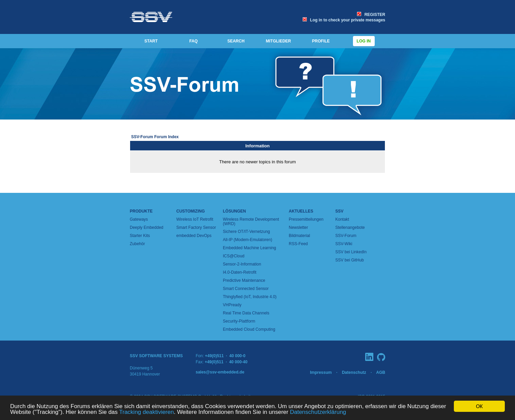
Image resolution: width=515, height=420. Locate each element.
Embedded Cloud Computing (249, 329)
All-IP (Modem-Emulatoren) (247, 240)
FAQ (193, 41)
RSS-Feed (298, 244)
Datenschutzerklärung (318, 412)
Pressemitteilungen (306, 219)
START (151, 41)
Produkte (141, 211)
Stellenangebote (350, 227)
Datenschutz (354, 372)
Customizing (191, 211)
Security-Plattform (239, 321)
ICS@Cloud (234, 256)
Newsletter (298, 227)
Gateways (139, 219)
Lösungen (234, 211)
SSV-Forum (346, 236)
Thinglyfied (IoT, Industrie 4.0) (250, 297)
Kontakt (342, 219)
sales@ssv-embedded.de (220, 372)
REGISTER (371, 15)
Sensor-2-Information (242, 264)
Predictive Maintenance (244, 280)
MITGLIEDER (279, 41)
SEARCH (236, 41)
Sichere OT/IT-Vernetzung (246, 232)
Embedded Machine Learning (250, 248)
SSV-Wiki (344, 244)
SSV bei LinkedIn (351, 252)
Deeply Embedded (147, 227)
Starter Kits (140, 236)
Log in (364, 41)
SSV (339, 211)
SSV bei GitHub (350, 260)
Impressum (321, 372)
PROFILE (321, 41)
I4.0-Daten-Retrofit (240, 272)
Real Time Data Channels (246, 313)
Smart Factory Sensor (196, 227)
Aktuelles (301, 211)
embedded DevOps (194, 236)
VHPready (232, 305)
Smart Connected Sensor (246, 289)
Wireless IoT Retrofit (195, 219)
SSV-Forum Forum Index (155, 137)
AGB (381, 372)
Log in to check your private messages (344, 20)
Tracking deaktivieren (147, 412)
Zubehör (137, 244)
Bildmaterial (299, 236)
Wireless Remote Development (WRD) (251, 222)
